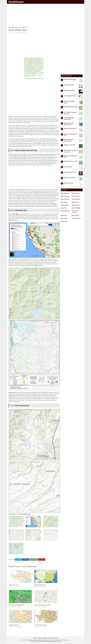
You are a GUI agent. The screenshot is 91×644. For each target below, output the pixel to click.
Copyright (45, 638)
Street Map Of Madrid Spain (71, 107)
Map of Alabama (65, 193)
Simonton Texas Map (69, 90)
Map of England (76, 199)
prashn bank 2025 (58, 641)
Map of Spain (64, 218)
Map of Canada (75, 196)
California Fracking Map (70, 79)
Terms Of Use (50, 638)
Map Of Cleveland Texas (40, 585)
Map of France (75, 202)
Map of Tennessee (76, 218)
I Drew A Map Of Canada (70, 96)
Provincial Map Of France (70, 172)
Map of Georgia (65, 205)
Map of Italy (64, 208)
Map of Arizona (76, 193)
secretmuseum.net (13, 392)
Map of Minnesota (65, 211)
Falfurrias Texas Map (14, 625)
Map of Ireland (75, 205)
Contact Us (40, 638)
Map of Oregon (75, 215)
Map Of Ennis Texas (14, 585)
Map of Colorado (65, 199)
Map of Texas (12, 33)
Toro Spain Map (68, 167)
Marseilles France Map (69, 178)
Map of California (65, 196)
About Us (56, 638)
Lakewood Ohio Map (69, 85)
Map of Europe (64, 202)
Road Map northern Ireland (71, 161)
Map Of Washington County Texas (43, 605)
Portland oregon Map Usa (70, 129)
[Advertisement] (46, 16)
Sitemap (35, 638)
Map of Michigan (76, 208)
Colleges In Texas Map (69, 145)
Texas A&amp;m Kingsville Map (16, 605)
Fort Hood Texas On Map (40, 625)
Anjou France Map (68, 183)
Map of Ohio (64, 215)
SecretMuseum (16, 2)
